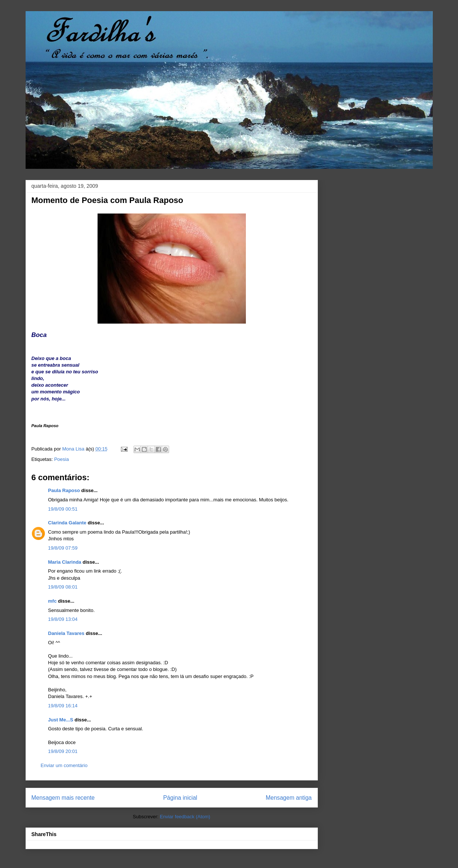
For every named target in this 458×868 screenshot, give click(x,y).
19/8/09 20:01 (63, 751)
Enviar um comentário (64, 765)
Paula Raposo (64, 490)
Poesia (62, 459)
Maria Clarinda (65, 562)
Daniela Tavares (66, 633)
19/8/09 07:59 (63, 548)
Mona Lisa (74, 449)
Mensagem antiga (289, 798)
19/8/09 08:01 (63, 587)
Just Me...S (61, 720)
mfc (52, 601)
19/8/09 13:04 (63, 619)
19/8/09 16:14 (63, 706)
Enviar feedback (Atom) (185, 817)
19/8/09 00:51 (63, 509)
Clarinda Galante (67, 523)
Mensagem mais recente (63, 798)
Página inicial (180, 798)
